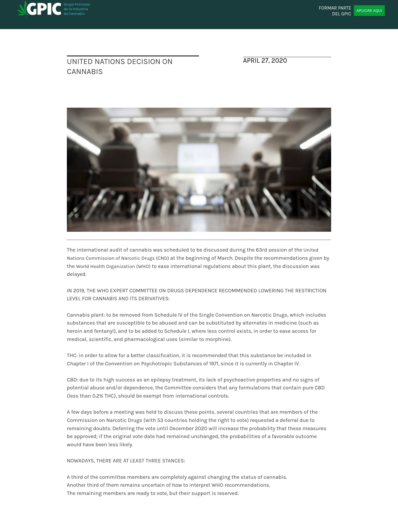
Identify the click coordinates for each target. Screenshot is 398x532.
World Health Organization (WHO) (113, 266)
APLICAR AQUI (369, 10)
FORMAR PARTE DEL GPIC (335, 11)
